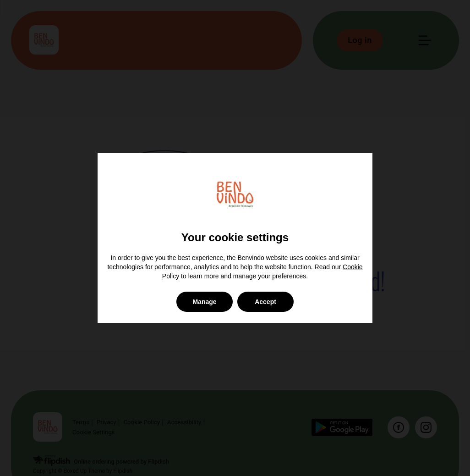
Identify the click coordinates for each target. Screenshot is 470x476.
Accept (265, 302)
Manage (204, 302)
